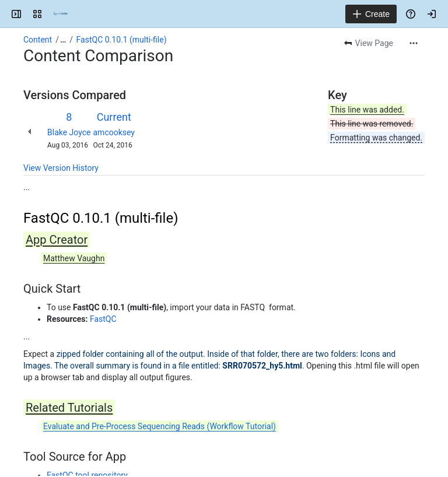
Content (38, 40)
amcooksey (114, 132)
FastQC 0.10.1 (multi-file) (122, 40)
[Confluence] (61, 14)
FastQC (103, 319)
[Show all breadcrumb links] (63, 40)
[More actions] (414, 43)
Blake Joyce (69, 132)
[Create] (371, 14)
